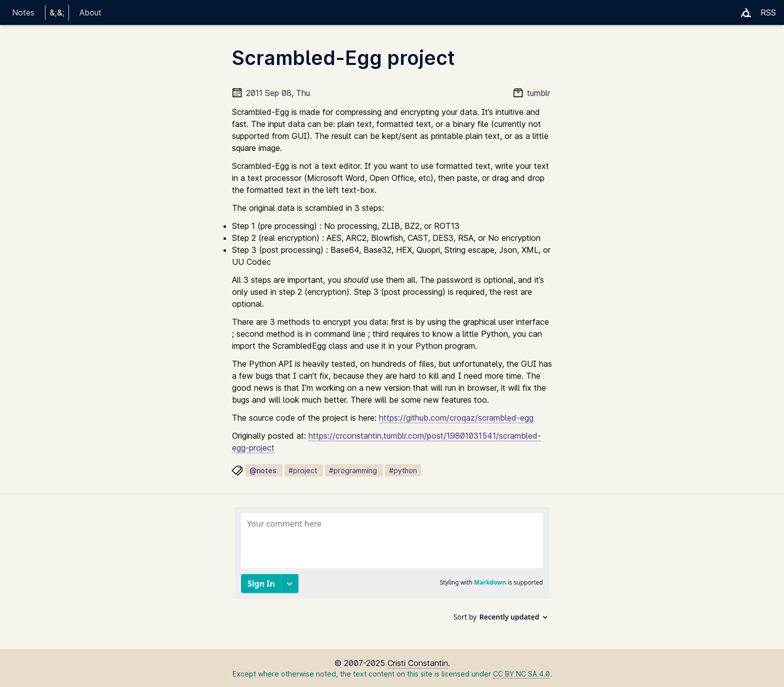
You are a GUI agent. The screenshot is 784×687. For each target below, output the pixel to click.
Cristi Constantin (418, 663)
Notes (23, 12)
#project (303, 470)
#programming (353, 470)
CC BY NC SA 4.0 (521, 674)
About (90, 12)
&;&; (57, 12)
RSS (768, 12)
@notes (263, 470)
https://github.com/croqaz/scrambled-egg (456, 418)
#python (403, 470)
